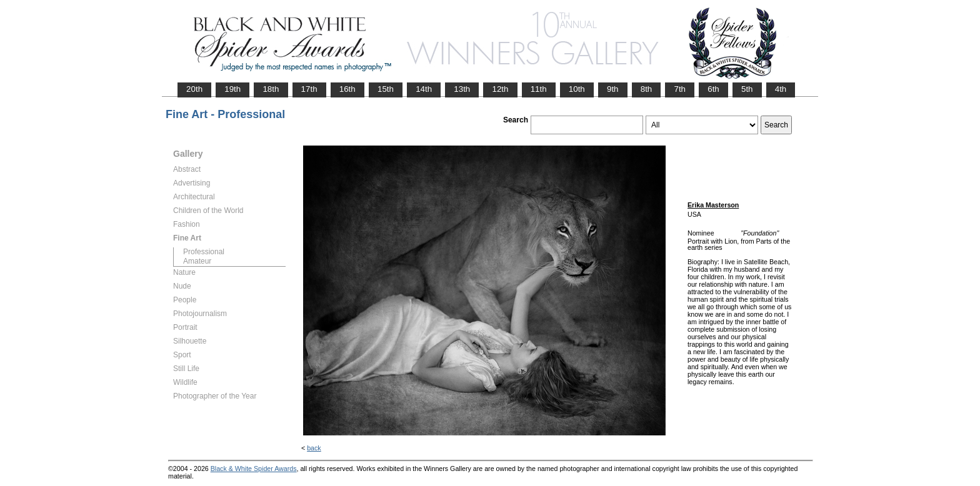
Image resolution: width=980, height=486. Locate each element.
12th (500, 89)
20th (194, 89)
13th (462, 89)
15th (386, 89)
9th (613, 89)
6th (713, 89)
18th (271, 89)
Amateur (197, 261)
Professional (204, 252)
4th (781, 89)
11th (539, 89)
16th (347, 89)
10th (577, 89)
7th (680, 89)
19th (232, 89)
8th (647, 89)
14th (424, 89)
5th (747, 89)
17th (309, 89)
